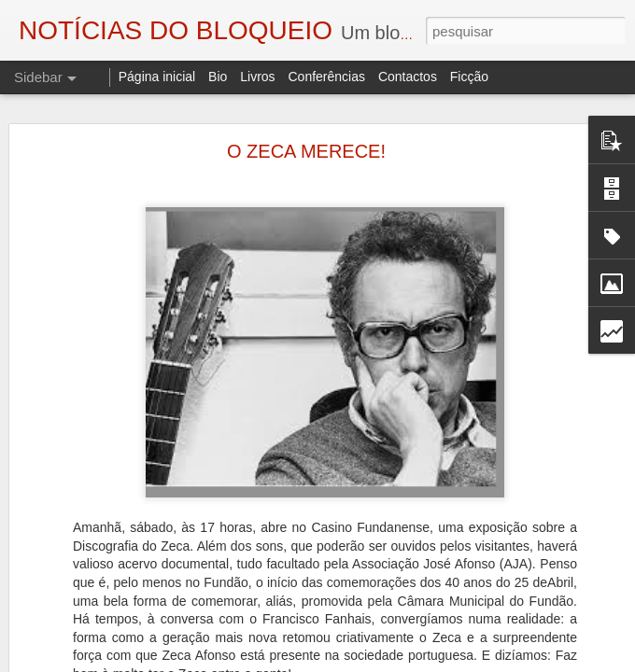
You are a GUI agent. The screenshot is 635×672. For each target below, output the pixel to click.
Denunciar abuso (529, 662)
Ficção (469, 77)
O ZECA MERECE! (306, 107)
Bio (218, 77)
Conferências (326, 77)
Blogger (466, 662)
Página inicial (157, 77)
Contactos (408, 77)
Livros (257, 77)
